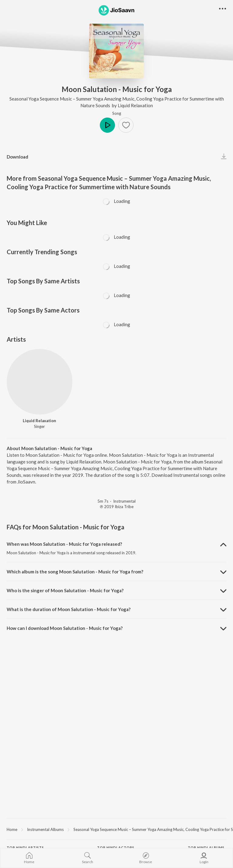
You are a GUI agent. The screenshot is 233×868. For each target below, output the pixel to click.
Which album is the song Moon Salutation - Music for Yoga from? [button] (75, 572)
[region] (116, 829)
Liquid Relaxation (135, 105)
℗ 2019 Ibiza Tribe (117, 507)
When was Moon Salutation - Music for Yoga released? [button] (64, 544)
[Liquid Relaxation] (40, 382)
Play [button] (107, 125)
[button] (126, 125)
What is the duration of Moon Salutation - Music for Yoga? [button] (69, 609)
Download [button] (17, 157)
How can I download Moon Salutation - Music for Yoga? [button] (65, 628)
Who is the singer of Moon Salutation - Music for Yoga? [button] (65, 590)
